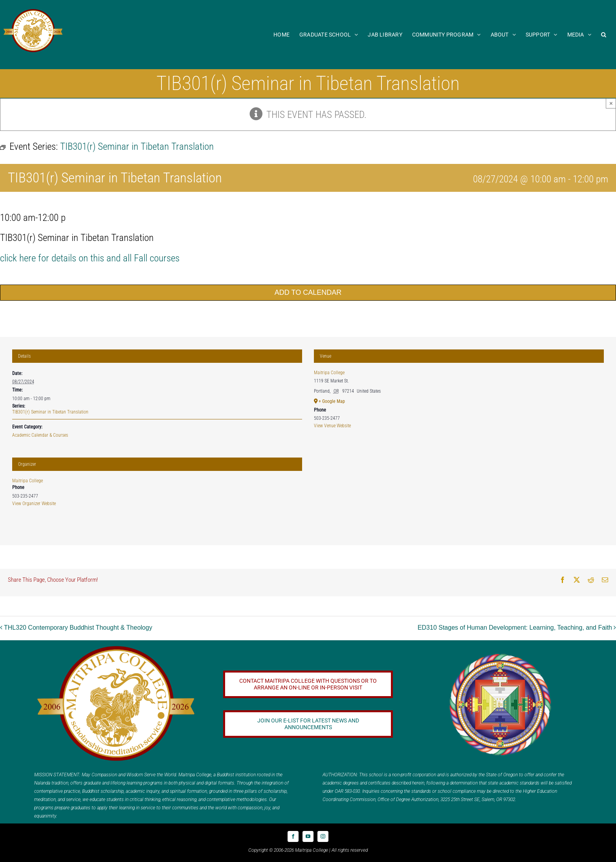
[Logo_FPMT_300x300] (500, 655)
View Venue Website (332, 426)
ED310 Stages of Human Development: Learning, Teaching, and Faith (515, 628)
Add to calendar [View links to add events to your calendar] (308, 292)
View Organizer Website (34, 504)
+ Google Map (332, 401)
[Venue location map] (459, 490)
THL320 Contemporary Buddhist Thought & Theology (78, 628)
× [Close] (611, 103)
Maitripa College (27, 481)
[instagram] (323, 836)
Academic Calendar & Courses (40, 435)
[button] (604, 34)
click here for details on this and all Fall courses (90, 258)
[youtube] (308, 836)
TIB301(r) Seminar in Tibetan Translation (50, 412)
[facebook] (293, 836)
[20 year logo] (116, 649)
